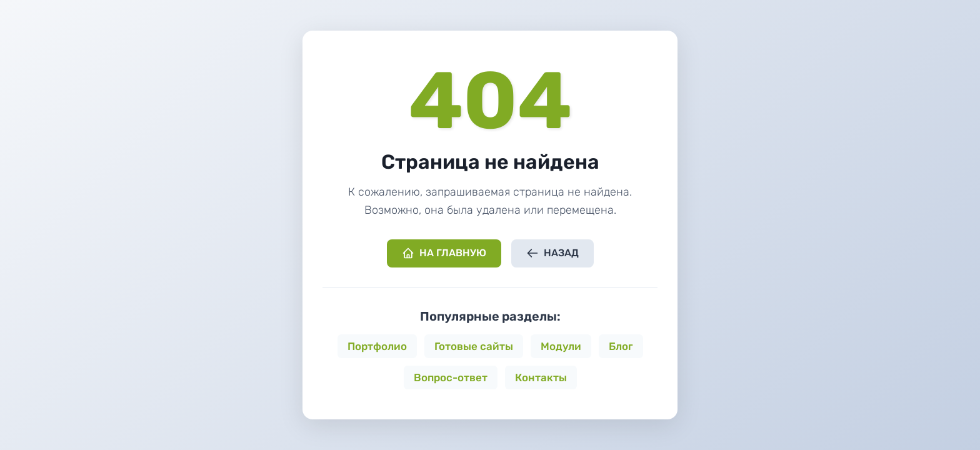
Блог (621, 346)
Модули (561, 346)
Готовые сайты (474, 346)
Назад (552, 253)
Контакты (541, 377)
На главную (444, 253)
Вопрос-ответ (451, 377)
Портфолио (377, 346)
